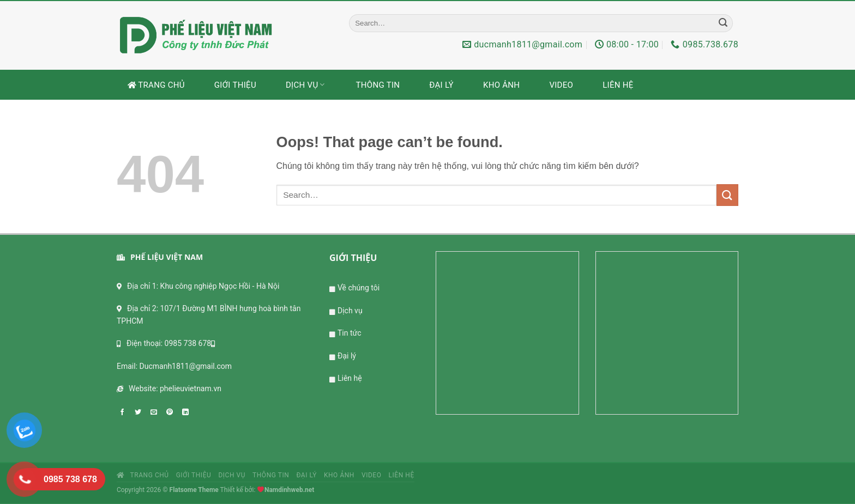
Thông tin (378, 85)
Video (561, 85)
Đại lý (441, 85)
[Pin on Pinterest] (172, 412)
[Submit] (723, 23)
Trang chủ (156, 85)
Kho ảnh (501, 85)
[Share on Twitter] (141, 412)
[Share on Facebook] (125, 412)
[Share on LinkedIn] (188, 412)
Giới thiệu (235, 85)
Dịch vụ (306, 85)
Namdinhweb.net (289, 490)
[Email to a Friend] (156, 412)
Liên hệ (618, 85)
